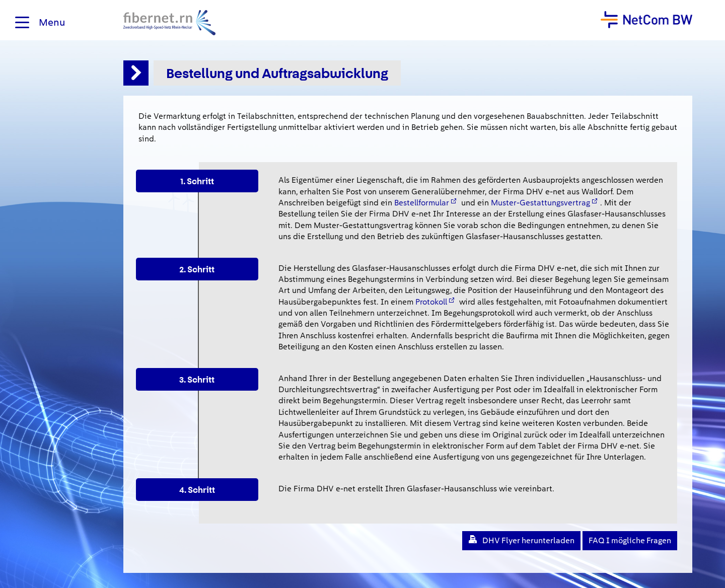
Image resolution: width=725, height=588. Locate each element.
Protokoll (431, 302)
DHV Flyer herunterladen (528, 540)
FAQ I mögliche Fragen (630, 540)
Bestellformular (422, 203)
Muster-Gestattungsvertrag (540, 203)
